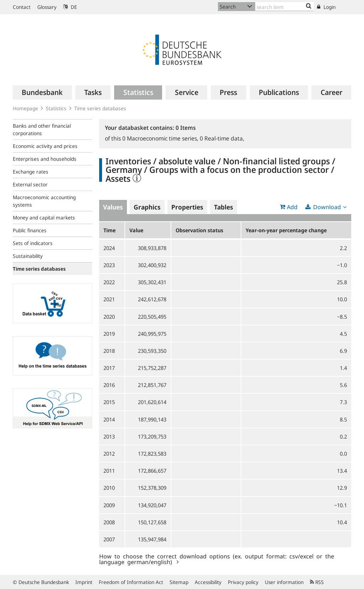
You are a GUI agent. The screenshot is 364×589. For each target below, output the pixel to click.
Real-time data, (222, 138)
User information (284, 582)
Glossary (47, 7)
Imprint (84, 582)
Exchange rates (31, 172)
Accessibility (208, 582)
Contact (22, 7)
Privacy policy (243, 582)
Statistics (56, 108)
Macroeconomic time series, (161, 138)
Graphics (147, 207)
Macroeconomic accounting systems (44, 201)
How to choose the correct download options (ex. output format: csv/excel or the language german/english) (217, 559)
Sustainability (28, 256)
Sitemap (179, 582)
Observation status (199, 230)
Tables (224, 207)
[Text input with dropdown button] (285, 7)
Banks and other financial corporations (42, 129)
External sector (30, 184)
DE (70, 7)
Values (113, 207)
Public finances (30, 230)
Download (327, 207)
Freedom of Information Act (131, 582)
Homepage (25, 108)
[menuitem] (42, 92)
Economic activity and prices (45, 146)
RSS (317, 582)
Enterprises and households (45, 159)
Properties (187, 207)
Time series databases (100, 108)
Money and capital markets (44, 217)
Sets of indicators (33, 243)
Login (326, 7)
